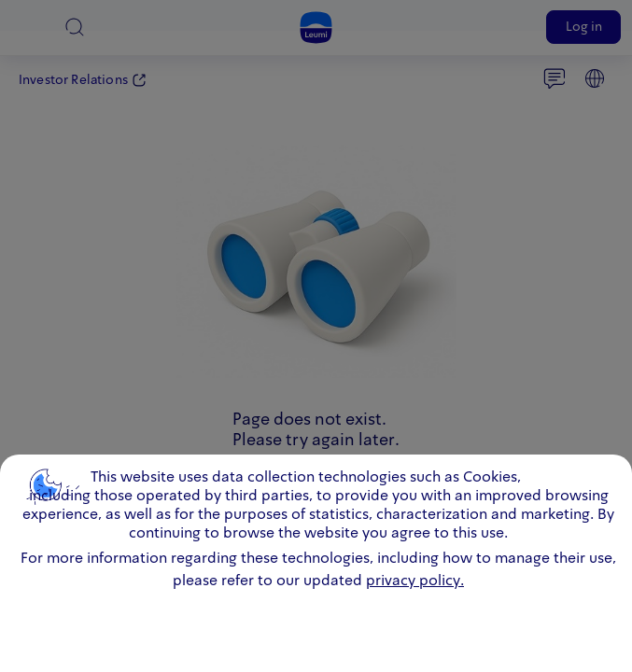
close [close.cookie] (603, 474)
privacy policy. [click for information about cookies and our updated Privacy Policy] (415, 581)
